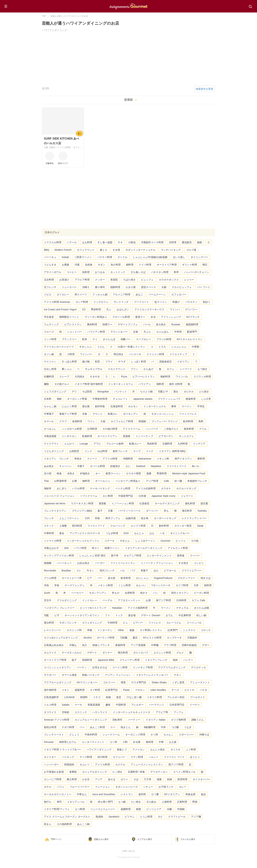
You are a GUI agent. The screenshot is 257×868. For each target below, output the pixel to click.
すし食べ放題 (105, 242)
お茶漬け (64, 280)
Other (121, 630)
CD (84, 309)
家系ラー (140, 317)
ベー (82, 727)
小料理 (71, 354)
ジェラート (187, 496)
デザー (206, 645)
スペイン (187, 406)
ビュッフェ (147, 280)
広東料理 (182, 802)
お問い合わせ (128, 851)
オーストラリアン (107, 436)
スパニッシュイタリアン (58, 667)
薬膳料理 (126, 809)
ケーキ (79, 705)
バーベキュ (50, 257)
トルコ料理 (50, 705)
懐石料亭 (187, 511)
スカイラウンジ (117, 369)
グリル (203, 429)
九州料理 (183, 444)
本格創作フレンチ (197, 481)
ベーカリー (77, 593)
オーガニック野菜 (77, 399)
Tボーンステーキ (161, 585)
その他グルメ (62, 384)
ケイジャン (50, 362)
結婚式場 (131, 518)
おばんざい (123, 309)
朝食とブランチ (101, 645)
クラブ (63, 421)
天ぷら (147, 332)
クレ (79, 571)
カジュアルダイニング (95, 772)
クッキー (100, 280)
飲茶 (85, 339)
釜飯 (132, 630)
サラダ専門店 (139, 682)
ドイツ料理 (145, 265)
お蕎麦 (65, 265)
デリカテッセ (198, 667)
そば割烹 (87, 392)
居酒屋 (127, 436)
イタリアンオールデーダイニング (144, 548)
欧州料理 (188, 421)
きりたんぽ (109, 339)
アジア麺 (196, 817)
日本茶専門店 (177, 705)
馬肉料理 (152, 444)
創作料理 (164, 526)
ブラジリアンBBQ (82, 511)
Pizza (124, 377)
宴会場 (132, 615)
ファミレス (155, 623)
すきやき (95, 377)
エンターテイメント (93, 742)
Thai (46, 481)
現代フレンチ (107, 571)
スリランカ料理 (202, 377)
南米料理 (189, 429)
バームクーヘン (157, 294)
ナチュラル (182, 608)
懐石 (205, 265)
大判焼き (80, 377)
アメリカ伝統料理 (146, 488)
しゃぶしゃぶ (179, 347)
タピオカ (189, 392)
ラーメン (166, 608)
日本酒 (142, 496)
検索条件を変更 (205, 89)
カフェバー (119, 757)
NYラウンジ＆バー (87, 682)
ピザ (57, 615)
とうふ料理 (146, 817)
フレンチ (49, 518)
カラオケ (166, 488)
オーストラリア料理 (55, 660)
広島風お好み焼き (54, 645)
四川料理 (102, 757)
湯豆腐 (204, 503)
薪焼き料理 (50, 727)
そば (136, 779)
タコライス (50, 712)
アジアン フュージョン (118, 675)
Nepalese (156, 466)
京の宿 (48, 473)
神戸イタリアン (183, 459)
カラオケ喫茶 (133, 473)
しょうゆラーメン (145, 541)
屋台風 (86, 406)
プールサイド (198, 697)
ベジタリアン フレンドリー (59, 608)
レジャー (189, 280)
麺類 (46, 384)
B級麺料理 (150, 727)
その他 (195, 541)
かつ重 (155, 794)
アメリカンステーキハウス (149, 309)
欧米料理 (126, 578)
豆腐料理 (167, 444)
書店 (135, 638)
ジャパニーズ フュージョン (59, 496)
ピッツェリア (154, 809)
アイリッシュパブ (171, 317)
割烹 (97, 362)
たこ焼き (117, 772)
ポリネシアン (131, 414)
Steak (200, 526)
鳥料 (201, 421)
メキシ (65, 690)
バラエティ (191, 302)
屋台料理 (49, 623)
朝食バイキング (91, 675)
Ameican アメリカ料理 (57, 720)
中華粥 (195, 347)
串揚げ (176, 302)
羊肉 (46, 585)
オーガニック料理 (135, 735)
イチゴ (97, 697)
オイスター (50, 757)
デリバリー (191, 309)
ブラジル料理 (164, 339)
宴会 (62, 533)
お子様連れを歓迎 (54, 772)
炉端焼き (85, 473)
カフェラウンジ (86, 250)
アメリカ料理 (102, 764)
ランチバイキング (171, 250)
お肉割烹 (74, 451)
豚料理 (201, 459)
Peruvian (49, 742)
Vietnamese (145, 459)
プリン (134, 369)
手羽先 (201, 406)
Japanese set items (55, 503)
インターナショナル (155, 406)
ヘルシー (153, 757)
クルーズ (49, 332)
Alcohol (87, 638)
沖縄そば (204, 735)
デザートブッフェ (128, 324)
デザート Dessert (151, 615)
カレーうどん (174, 623)
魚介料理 (116, 265)
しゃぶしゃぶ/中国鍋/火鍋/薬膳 (150, 257)
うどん (101, 347)
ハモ (162, 533)
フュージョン (102, 787)
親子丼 (115, 556)
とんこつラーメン (69, 518)
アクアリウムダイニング (172, 667)
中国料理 (121, 705)
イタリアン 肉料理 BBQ (172, 451)
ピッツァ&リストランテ (93, 608)
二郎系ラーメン (83, 257)
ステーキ (110, 541)
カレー (183, 787)
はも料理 (87, 242)
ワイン (91, 421)
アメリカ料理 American (57, 302)
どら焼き (204, 392)
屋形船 (102, 503)
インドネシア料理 (143, 667)
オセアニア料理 (133, 556)
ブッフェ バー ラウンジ (165, 421)
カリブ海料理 (178, 720)
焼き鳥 (145, 518)
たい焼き (136, 802)
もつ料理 (80, 809)
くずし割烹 (178, 682)
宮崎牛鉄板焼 (189, 645)
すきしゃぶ (85, 347)
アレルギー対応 (176, 697)
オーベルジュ (103, 481)
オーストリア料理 (167, 265)
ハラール (72, 242)
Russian (176, 324)
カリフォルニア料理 (122, 421)
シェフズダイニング (55, 392)
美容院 (114, 280)
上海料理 (167, 802)
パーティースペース (129, 511)
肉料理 (208, 585)
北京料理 (49, 280)
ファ (107, 615)
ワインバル (182, 377)
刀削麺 (124, 638)
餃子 (74, 660)
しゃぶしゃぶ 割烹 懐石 (92, 556)
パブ (133, 571)
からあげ (148, 369)
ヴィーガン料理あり (96, 317)
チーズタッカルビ (72, 653)
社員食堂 (144, 503)
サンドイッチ (121, 302)
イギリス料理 (154, 697)
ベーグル (107, 600)
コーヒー (72, 272)
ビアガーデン (166, 436)
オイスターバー (201, 779)
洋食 (85, 414)
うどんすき (50, 265)
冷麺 (169, 809)
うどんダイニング (54, 451)
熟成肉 (99, 817)
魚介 (85, 645)
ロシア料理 (82, 302)
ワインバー (86, 354)
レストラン (127, 794)
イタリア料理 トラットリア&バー (63, 750)
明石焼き (119, 354)
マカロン (140, 690)
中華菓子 (49, 414)
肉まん (48, 824)
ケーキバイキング (100, 488)
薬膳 (149, 473)
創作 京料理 (176, 384)
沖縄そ (86, 287)
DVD (126, 533)
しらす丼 (206, 399)
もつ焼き (202, 369)
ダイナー (107, 653)
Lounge (84, 444)
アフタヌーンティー (129, 600)
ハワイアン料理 (96, 332)
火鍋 (164, 287)
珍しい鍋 (201, 615)
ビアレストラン (73, 324)
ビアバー (138, 623)
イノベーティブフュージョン (157, 563)
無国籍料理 (192, 324)
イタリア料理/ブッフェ (57, 809)
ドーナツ (195, 705)
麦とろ (104, 250)
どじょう (74, 735)
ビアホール (170, 571)
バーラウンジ (157, 705)
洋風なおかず (51, 548)
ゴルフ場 (191, 250)
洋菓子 (81, 466)
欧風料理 (87, 436)
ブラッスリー (69, 339)
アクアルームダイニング (58, 682)
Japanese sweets (143, 399)
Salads (66, 705)
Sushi (47, 593)
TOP (44, 16)
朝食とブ (122, 750)
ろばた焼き (129, 280)
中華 (161, 742)
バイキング (68, 757)
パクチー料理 (105, 257)
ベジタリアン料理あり (128, 481)
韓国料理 (87, 660)
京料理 (173, 242)
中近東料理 (185, 615)
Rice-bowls (50, 571)
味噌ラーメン (112, 548)
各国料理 (77, 421)
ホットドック (118, 272)
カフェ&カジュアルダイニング (61, 638)
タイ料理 (95, 690)
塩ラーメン (161, 302)
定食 (136, 332)
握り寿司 (100, 287)
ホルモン (133, 406)
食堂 (119, 697)
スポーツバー (186, 735)
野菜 (195, 802)
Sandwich (114, 817)
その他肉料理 (64, 824)
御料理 (86, 481)
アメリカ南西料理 (138, 608)
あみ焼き (49, 466)
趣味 (108, 705)
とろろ (162, 347)
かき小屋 (131, 287)
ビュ (125, 623)
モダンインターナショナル (140, 250)
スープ (137, 451)
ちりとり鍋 (146, 392)
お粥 (74, 481)
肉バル (196, 466)
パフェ (61, 787)
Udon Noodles (158, 690)
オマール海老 (69, 675)
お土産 (173, 742)
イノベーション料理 (123, 503)
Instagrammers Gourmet (128, 6)
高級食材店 (165, 362)
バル (122, 571)
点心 (156, 571)
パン (155, 593)
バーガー (100, 563)
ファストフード (96, 526)
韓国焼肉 (69, 764)
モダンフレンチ (68, 623)
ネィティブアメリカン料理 (59, 556)
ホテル (48, 787)
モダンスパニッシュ (163, 414)
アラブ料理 (170, 645)
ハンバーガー (51, 764)
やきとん (125, 541)
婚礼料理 (190, 503)
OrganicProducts (163, 578)
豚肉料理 (92, 324)
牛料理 (178, 332)
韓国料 (84, 697)
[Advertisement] (128, 59)
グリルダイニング (67, 600)
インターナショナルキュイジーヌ (132, 712)
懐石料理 (123, 653)
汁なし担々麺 (134, 697)
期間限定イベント (69, 317)
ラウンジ (97, 414)
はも (152, 533)
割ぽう (207, 302)
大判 (87, 518)
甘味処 (65, 712)
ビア (90, 578)
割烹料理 (182, 779)
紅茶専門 (173, 630)
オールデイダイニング (167, 503)
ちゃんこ (168, 735)
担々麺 (178, 481)
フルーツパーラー (80, 787)
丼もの (116, 593)
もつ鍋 (122, 802)
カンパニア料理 (53, 779)
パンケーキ (135, 354)
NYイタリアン (172, 794)
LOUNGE (70, 697)
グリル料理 (50, 578)
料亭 (176, 272)
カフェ (170, 369)
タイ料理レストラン (151, 630)
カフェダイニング (92, 623)
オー (98, 473)
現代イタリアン (180, 593)
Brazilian (66, 571)
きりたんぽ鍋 (201, 608)
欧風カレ (113, 414)
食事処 (73, 772)
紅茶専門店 (112, 690)
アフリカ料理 (110, 459)
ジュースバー (69, 287)
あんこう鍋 (83, 824)
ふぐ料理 (191, 750)
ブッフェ (178, 712)
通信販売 (187, 242)
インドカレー (90, 600)
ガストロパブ (141, 653)
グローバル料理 (121, 317)
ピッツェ (181, 541)
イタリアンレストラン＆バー (152, 675)
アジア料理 (152, 481)
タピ (160, 817)
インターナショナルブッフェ (83, 541)
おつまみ (100, 272)
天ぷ (109, 309)
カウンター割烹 (183, 526)
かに (128, 466)
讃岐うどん (198, 720)
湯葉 (159, 779)
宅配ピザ (163, 392)
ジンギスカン (69, 436)
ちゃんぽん (163, 332)
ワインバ (175, 309)
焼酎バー (126, 339)
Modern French (63, 250)
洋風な (73, 645)
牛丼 (163, 727)
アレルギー (137, 705)
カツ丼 (114, 742)
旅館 (200, 242)
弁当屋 (137, 742)
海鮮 (59, 399)
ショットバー (75, 332)
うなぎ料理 (112, 533)
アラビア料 (162, 712)
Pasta (126, 690)
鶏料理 (160, 384)
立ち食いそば (138, 272)
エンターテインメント (159, 556)
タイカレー (63, 294)
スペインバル (194, 623)
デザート (92, 653)
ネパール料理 (97, 466)
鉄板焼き (115, 466)
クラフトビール (177, 817)
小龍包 (132, 242)
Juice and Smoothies (104, 794)
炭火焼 (112, 578)
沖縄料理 (128, 459)
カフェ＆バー (179, 294)
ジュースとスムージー (103, 809)
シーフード (186, 369)
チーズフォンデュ (75, 585)
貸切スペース (148, 287)
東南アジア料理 (68, 414)
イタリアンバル (76, 802)
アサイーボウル (53, 272)
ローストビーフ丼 (72, 578)
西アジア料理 (176, 764)
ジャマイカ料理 (53, 541)
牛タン (90, 571)
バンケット (121, 392)
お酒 (148, 600)
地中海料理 (50, 690)
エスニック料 (74, 630)
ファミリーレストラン (123, 563)
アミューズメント (200, 682)
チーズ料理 (86, 757)
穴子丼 (148, 779)
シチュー (148, 787)
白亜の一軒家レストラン (132, 347)
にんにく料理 (69, 406)
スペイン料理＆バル (184, 772)
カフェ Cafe (198, 600)
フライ (109, 362)
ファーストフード (177, 466)
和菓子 (144, 571)
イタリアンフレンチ (156, 660)
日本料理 (181, 600)
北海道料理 (117, 406)
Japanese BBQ (106, 660)
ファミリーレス (188, 414)
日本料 (48, 399)
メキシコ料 (163, 459)
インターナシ (105, 630)
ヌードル (122, 257)
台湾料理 (92, 429)
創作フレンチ (120, 451)
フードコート (142, 302)
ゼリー (124, 779)
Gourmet (165, 541)
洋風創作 (192, 638)
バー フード (204, 287)
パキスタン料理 (160, 272)
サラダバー (50, 675)
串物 (90, 630)
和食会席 (190, 794)
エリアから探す (145, 839)
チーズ (175, 690)
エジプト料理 (138, 526)
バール (147, 324)
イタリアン (183, 362)
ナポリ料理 (68, 727)
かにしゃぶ (142, 578)
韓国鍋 (142, 421)
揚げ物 (86, 362)
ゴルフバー (109, 682)
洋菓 (77, 265)
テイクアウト (51, 444)
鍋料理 (130, 265)
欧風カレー (135, 444)
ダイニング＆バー (180, 533)
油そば (112, 779)
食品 (203, 794)
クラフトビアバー (192, 571)
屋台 (176, 392)
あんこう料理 (97, 727)
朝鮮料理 (115, 287)
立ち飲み (151, 802)
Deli (66, 548)
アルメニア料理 (122, 294)
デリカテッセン (159, 772)
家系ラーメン (113, 473)
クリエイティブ (178, 354)
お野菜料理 (60, 481)
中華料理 (49, 533)
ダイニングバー (199, 257)
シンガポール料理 (72, 429)
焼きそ (144, 593)
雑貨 (138, 809)
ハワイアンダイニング (99, 750)
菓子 (100, 511)
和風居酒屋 (94, 705)
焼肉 (175, 660)
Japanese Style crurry (163, 496)
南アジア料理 (163, 600)
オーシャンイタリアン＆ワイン (82, 615)
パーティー (134, 720)
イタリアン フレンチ (56, 459)
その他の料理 (110, 429)
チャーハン (65, 466)
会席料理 (130, 593)
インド (88, 451)
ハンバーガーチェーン (197, 272)
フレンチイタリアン (55, 511)
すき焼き (183, 563)
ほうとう (195, 757)
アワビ (97, 444)
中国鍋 (181, 809)
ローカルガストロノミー (58, 794)
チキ (120, 242)
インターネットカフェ (121, 384)
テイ (95, 339)
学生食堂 (49, 317)
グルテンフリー (187, 578)
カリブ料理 (182, 585)
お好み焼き (83, 563)
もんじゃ (139, 533)
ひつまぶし (50, 429)
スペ (113, 727)
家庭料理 (120, 645)
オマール (49, 421)
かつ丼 (154, 735)
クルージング (118, 526)
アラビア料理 (82, 280)
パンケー (188, 660)
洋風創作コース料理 (152, 242)
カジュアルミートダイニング (91, 720)
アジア (99, 779)
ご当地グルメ (171, 429)
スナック (49, 526)
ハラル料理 (78, 488)
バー (100, 578)
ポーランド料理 (106, 638)
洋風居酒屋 (50, 436)
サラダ (122, 362)
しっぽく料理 (138, 362)
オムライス (50, 653)
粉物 (108, 697)
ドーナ (150, 451)
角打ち (48, 802)
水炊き (71, 473)
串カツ (95, 548)
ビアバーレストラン (144, 377)
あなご (139, 294)
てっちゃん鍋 (100, 294)
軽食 (59, 473)
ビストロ (189, 690)
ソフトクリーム (89, 496)
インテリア (199, 444)
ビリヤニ (130, 817)
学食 (57, 585)
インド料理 (50, 339)
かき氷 (86, 779)
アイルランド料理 (178, 548)
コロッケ (206, 630)
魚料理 (86, 272)
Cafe (166, 481)
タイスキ (175, 750)
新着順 (128, 100)
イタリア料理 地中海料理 (89, 384)
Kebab (65, 257)
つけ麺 (175, 727)
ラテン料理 (137, 757)
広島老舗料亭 (51, 697)
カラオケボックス (169, 280)
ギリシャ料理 (190, 265)
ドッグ (119, 615)
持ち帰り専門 (105, 802)
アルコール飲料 (115, 444)
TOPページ (56, 839)
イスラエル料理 (53, 242)
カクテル (120, 764)
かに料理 (108, 496)
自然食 (89, 265)
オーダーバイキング (165, 518)
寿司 (59, 802)
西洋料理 (77, 526)
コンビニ (199, 563)
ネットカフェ (186, 436)
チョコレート (120, 399)
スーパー (195, 556)
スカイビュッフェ (182, 287)
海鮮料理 (165, 377)
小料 (125, 742)
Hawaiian (117, 608)
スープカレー (143, 339)
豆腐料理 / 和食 (136, 772)
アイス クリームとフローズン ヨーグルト (67, 817)
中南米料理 (91, 735)
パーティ (82, 667)
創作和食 (100, 406)
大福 (103, 421)
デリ (74, 392)
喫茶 (123, 682)
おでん (169, 615)
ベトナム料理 (123, 488)
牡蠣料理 (49, 377)
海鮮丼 (48, 488)
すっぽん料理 (69, 362)
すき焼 (116, 250)
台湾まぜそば (100, 667)
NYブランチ (193, 317)
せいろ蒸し (179, 257)
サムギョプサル (94, 369)
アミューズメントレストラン (147, 764)
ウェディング (51, 324)
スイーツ (92, 459)
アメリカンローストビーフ (59, 347)
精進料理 (191, 399)
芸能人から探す (101, 839)
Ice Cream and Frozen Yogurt (60, 309)
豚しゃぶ (67, 369)
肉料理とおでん (68, 742)
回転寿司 (117, 720)
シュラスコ (189, 630)
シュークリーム (111, 735)
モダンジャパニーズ (127, 787)
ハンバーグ (152, 429)
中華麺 (155, 645)
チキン (178, 675)
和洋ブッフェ (113, 518)
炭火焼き (161, 324)
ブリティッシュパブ (169, 399)
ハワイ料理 (80, 548)
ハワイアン (145, 384)
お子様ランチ (166, 787)
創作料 (142, 794)
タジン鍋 (49, 354)
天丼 (196, 585)
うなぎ (188, 727)
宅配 (46, 615)
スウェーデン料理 (130, 660)
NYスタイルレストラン (190, 339)
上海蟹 (63, 526)
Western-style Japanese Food (189, 473)
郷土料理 (72, 779)
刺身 (170, 779)
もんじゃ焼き (158, 750)
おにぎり (62, 488)
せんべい (141, 585)
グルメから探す (188, 839)
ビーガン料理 (201, 593)
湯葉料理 (80, 690)
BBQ (47, 250)
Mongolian (103, 392)
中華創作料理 (100, 399)
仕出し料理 (50, 369)
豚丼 (174, 406)
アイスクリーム (132, 429)
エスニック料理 (162, 653)
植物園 (48, 563)
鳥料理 (150, 742)
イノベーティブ (144, 436)
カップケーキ (174, 638)
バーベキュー (64, 563)
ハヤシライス (100, 712)
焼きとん (126, 727)
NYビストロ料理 (152, 638)
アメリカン (138, 750)
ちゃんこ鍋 (50, 406)
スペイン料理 (120, 667)
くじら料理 (124, 585)
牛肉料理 (112, 623)
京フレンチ (50, 287)
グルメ (180, 653)
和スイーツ (81, 294)
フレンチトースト (54, 735)
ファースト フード (174, 757)
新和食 (181, 556)
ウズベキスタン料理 (82, 503)
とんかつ (69, 444)
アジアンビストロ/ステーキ (85, 533)
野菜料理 (162, 473)
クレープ (64, 377)
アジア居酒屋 (138, 645)
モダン (102, 265)
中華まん (82, 794)
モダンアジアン (98, 593)
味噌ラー (107, 324)
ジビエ (48, 294)
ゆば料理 (102, 451)
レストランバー (53, 630)
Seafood (141, 466)
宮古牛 (48, 600)
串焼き (78, 459)
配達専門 (192, 332)
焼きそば (206, 578)
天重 (110, 511)
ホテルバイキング (186, 488)
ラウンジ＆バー (119, 332)
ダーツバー (152, 511)
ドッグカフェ (101, 302)
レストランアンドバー (194, 518)
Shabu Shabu (159, 682)
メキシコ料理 (105, 585)
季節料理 (96, 309)
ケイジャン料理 (155, 354)
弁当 (153, 317)
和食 (97, 518)
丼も (166, 511)
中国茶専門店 (126, 496)
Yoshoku (202, 511)
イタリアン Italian (156, 720)
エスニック (81, 712)
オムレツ (85, 764)
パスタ (203, 690)
